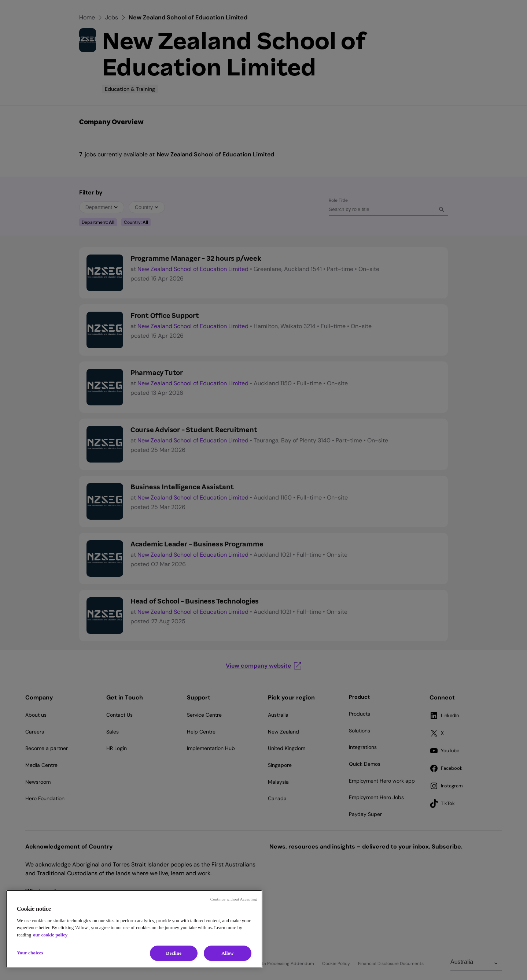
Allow (227, 953)
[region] (134, 929)
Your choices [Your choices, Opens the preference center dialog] (30, 953)
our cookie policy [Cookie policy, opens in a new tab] (50, 935)
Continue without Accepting (234, 899)
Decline (174, 953)
